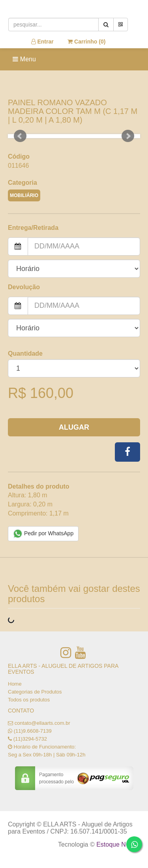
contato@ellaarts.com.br (42, 723)
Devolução (24, 287)
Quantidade (25, 353)
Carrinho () (86, 42)
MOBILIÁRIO (24, 195)
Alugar (74, 427)
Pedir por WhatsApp (43, 534)
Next (128, 136)
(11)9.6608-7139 (33, 731)
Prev (20, 136)
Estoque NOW (116, 844)
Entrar (42, 42)
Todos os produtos (29, 700)
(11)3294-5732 (30, 739)
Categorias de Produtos (35, 692)
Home (15, 684)
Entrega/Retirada (33, 228)
